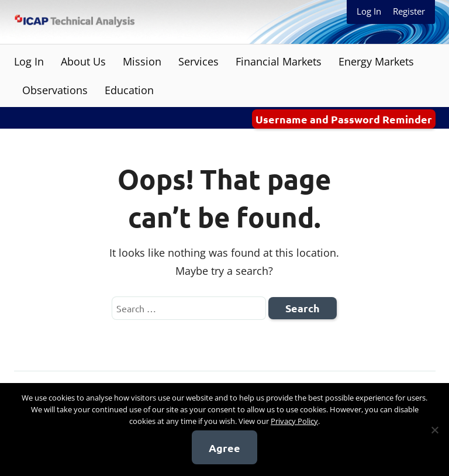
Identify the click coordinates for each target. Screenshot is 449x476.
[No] (434, 430)
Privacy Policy (294, 421)
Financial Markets (279, 61)
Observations (55, 90)
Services (198, 61)
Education (129, 90)
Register (409, 11)
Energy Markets (376, 61)
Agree (224, 448)
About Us (83, 61)
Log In (369, 11)
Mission (142, 61)
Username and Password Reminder (344, 119)
